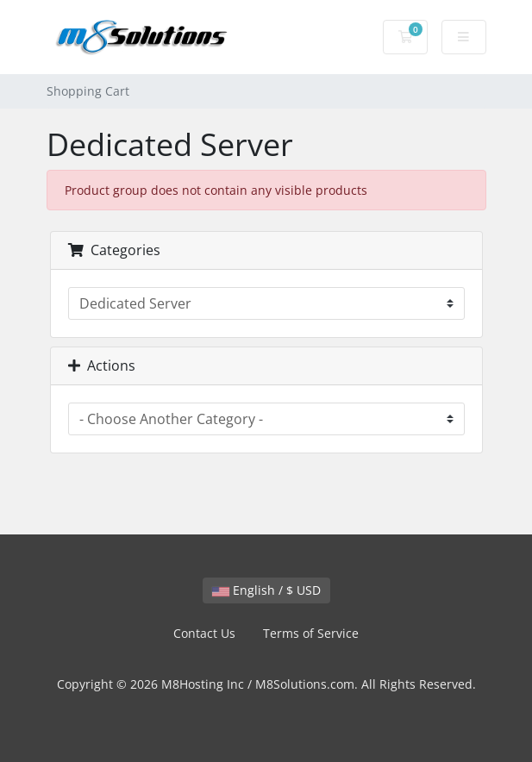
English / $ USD (266, 590)
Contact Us (204, 633)
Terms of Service (311, 633)
